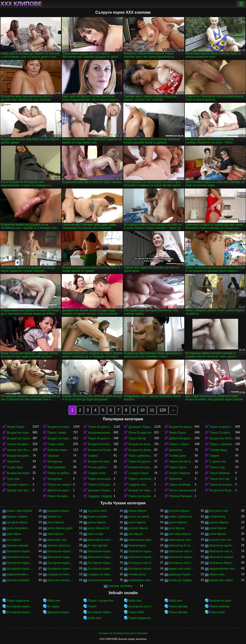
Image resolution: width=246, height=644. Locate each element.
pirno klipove (56, 522)
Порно (92, 606)
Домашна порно (58, 612)
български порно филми (101, 563)
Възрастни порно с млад (60, 427)
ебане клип (217, 574)
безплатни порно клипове (60, 551)
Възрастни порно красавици (60, 438)
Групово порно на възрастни (20, 485)
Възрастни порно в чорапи (20, 433)
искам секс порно (221, 580)
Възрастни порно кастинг (101, 462)
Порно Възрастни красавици (101, 427)
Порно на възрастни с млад (101, 479)
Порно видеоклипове (20, 601)
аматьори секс (57, 540)
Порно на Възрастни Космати (101, 485)
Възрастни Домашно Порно (141, 450)
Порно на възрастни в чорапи (141, 496)
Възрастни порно (18, 473)
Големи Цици (218, 450)
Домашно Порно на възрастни (101, 490)
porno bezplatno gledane (20, 528)
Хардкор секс (137, 485)
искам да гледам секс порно (182, 580)
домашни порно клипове (182, 574)
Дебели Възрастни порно (182, 438)
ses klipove (136, 534)
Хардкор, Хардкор (100, 496)
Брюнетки (176, 450)
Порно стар (217, 467)
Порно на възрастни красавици (222, 485)
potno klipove (218, 528)
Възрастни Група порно (20, 438)
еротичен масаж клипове (60, 580)
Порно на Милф (180, 485)
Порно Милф (137, 438)
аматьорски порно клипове (141, 540)
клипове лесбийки (120, 586)
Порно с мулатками (222, 444)
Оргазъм (53, 456)
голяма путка (137, 574)
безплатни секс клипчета (222, 551)
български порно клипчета (60, 563)
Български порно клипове (20, 606)
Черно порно (178, 467)
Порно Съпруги (220, 433)
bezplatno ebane (58, 511)
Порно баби (136, 612)
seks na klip (95, 534)
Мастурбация (56, 467)
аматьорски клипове (101, 540)
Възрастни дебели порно (20, 456)
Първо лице (15, 467)
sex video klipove (180, 534)
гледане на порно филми (101, 574)
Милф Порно (16, 427)
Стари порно (56, 444)
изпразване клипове (141, 580)
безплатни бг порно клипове (182, 546)
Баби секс (135, 601)
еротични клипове (100, 580)
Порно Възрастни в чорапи (101, 438)
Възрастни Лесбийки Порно (222, 438)
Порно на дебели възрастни (60, 473)
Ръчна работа (97, 467)
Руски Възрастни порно (141, 433)
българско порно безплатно (20, 569)
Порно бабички (220, 473)
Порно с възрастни (101, 601)
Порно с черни (179, 444)
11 (152, 410)
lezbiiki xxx (54, 517)
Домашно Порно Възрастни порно (141, 427)
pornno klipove (219, 522)
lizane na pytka (98, 517)
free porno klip (219, 511)
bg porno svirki (97, 511)
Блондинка (55, 462)
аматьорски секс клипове (182, 540)
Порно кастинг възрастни (182, 462)
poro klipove (177, 528)
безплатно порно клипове (182, 557)
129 (163, 410)
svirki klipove (218, 534)
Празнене (13, 462)
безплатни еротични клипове (222, 546)
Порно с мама (57, 433)
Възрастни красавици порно (182, 427)
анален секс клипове (222, 540)
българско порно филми (141, 569)
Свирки (214, 456)
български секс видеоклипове (141, 563)
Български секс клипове (141, 606)
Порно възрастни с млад (222, 427)
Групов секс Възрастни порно (20, 450)
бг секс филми (98, 546)
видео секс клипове (182, 569)
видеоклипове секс (222, 569)
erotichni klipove (179, 511)
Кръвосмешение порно (101, 433)
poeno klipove (97, 522)
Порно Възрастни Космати (141, 462)
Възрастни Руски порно (101, 450)
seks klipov (14, 534)
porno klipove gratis (60, 528)
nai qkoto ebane (17, 522)
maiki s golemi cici (181, 517)
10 (142, 410)
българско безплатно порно (222, 563)
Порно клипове (220, 606)
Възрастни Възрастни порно (222, 490)
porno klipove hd (98, 528)
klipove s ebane (17, 517)
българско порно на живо (101, 569)
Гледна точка (97, 473)
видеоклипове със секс (20, 574)
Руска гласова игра (182, 490)
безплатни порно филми (101, 551)
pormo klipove (178, 522)
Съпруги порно (138, 473)
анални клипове (18, 546)
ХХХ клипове (21, 4)
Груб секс (13, 479)
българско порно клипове (60, 569)
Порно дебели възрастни (141, 456)
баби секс (54, 601)
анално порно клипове (60, 546)
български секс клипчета (182, 563)
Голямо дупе (178, 456)
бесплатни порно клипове (20, 563)
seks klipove (55, 534)
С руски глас (218, 462)
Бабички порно (58, 450)
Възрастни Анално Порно (141, 444)
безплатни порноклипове (141, 551)
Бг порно (53, 606)
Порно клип (217, 612)
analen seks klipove (20, 511)
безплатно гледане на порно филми (101, 557)
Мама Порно (178, 433)
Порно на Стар (219, 479)
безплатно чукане (221, 557)
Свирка (93, 456)
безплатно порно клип (141, 557)
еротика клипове (18, 580)
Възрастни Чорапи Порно (141, 490)
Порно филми (178, 606)
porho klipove (137, 522)
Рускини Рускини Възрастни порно (182, 496)
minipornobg (217, 517)
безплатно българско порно (20, 557)
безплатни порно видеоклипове (20, 551)
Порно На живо (58, 496)
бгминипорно (137, 546)
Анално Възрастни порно (20, 444)
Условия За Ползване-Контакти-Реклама (123, 633)
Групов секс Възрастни (20, 490)
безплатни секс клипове (182, 551)
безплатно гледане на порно (60, 557)
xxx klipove (14, 540)
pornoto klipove (138, 528)
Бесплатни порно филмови (222, 601)
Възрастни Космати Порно (101, 444)
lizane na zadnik (139, 517)
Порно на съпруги (59, 485)
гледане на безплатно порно (60, 574)
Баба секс (95, 618)
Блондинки (55, 479)
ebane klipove (137, 511)
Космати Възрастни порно (141, 467)
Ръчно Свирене (180, 473)
